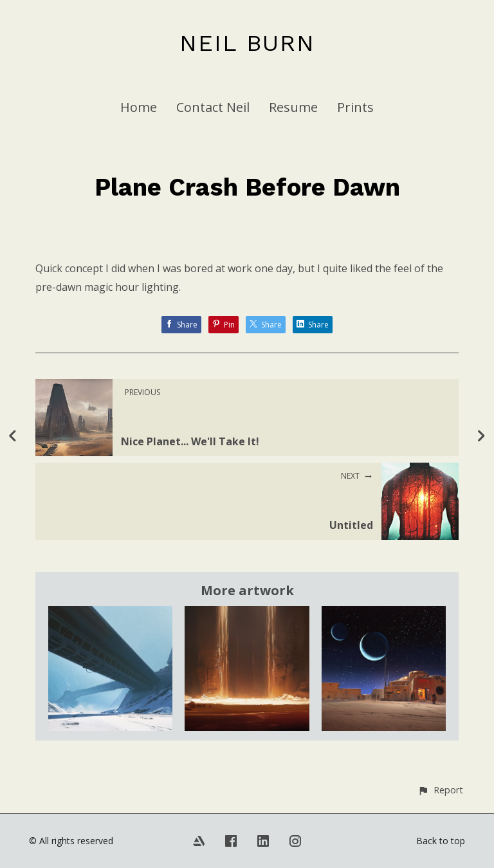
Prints (355, 107)
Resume (293, 107)
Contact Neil (213, 107)
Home (139, 107)
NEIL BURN (247, 43)
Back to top (441, 841)
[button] (440, 790)
